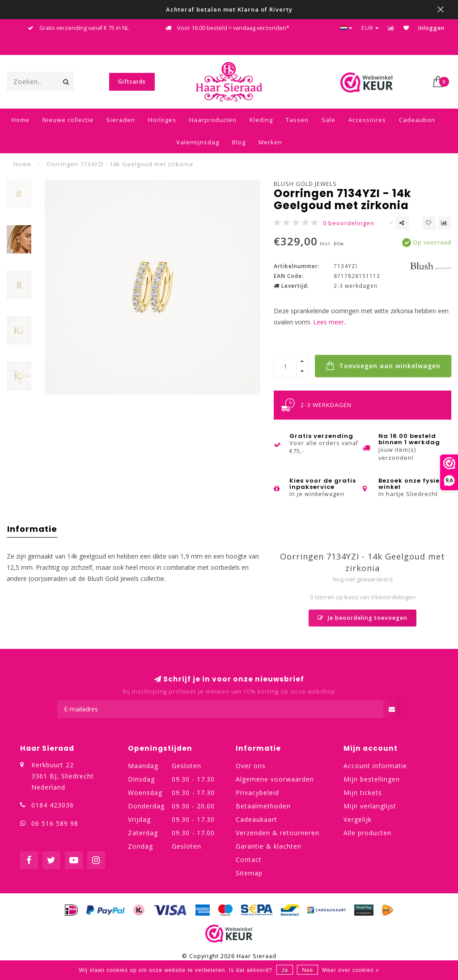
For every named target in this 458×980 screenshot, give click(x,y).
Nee (307, 970)
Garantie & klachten (269, 846)
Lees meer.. (330, 322)
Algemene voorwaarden (275, 779)
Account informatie (375, 766)
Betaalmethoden (263, 806)
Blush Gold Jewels (305, 184)
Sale (329, 120)
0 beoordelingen (349, 223)
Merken (270, 142)
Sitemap (249, 873)
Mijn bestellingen (372, 779)
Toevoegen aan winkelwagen (383, 366)
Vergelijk (358, 819)
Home (21, 120)
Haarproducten (213, 120)
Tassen (297, 120)
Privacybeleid (257, 793)
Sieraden (121, 120)
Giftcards (132, 82)
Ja (285, 970)
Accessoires (367, 120)
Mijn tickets (363, 793)
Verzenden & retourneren (278, 833)
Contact (249, 860)
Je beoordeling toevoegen (363, 618)
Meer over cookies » (351, 970)
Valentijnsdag (198, 142)
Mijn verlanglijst (370, 806)
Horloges (162, 120)
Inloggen (431, 28)
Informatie (32, 529)
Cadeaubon (417, 120)
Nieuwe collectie (68, 120)
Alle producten (367, 833)
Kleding (261, 120)
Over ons (251, 766)
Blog (239, 142)
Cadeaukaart (257, 819)
